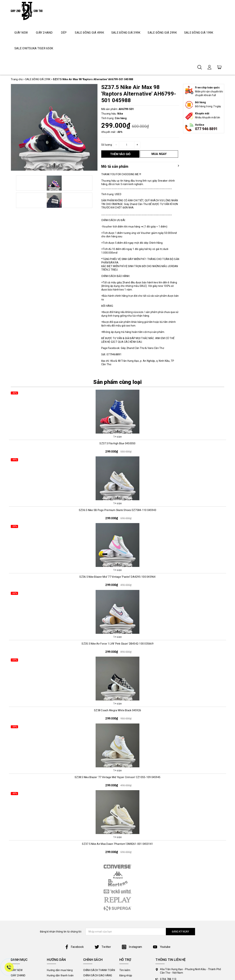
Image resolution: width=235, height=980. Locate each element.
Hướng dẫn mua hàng (60, 970)
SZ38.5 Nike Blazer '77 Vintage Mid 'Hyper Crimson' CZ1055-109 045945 (117, 777)
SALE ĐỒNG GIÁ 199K (199, 33)
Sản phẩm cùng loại (117, 382)
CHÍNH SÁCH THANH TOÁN (99, 970)
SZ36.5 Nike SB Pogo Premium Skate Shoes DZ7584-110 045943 (117, 510)
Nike (120, 114)
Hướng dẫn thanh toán (60, 975)
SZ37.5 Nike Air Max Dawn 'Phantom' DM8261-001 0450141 (117, 844)
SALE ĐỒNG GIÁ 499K (89, 33)
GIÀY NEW (21, 33)
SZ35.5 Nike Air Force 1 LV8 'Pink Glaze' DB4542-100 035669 (117, 644)
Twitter (103, 947)
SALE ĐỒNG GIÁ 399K (126, 33)
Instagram (132, 947)
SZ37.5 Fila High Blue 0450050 (117, 443)
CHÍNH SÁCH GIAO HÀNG (98, 975)
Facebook (74, 947)
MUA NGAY (159, 154)
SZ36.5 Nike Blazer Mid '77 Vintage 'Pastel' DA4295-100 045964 (117, 577)
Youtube (162, 947)
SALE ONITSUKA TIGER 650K (34, 48)
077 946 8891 (206, 129)
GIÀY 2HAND (44, 33)
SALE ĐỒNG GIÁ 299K (162, 33)
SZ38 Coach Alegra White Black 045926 (117, 710)
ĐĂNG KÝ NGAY (181, 932)
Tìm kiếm (125, 970)
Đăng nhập (126, 975)
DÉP (64, 33)
